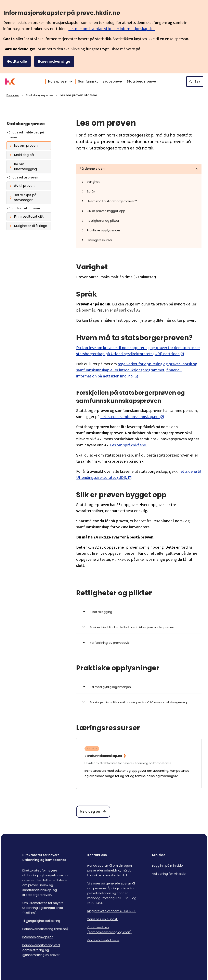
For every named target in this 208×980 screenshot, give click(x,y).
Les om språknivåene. (128, 445)
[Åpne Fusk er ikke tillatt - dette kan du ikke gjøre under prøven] (139, 627)
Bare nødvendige (54, 61)
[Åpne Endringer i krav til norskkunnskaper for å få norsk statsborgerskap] (139, 702)
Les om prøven (26, 146)
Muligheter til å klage (31, 226)
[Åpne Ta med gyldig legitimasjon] (139, 687)
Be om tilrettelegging (25, 167)
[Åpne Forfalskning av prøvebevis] (139, 643)
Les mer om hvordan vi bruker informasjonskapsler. (112, 28)
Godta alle (17, 61)
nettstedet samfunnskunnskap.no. (132, 416)
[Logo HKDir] (10, 82)
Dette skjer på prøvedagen (25, 197)
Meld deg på (24, 155)
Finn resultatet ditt (29, 217)
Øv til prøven (24, 186)
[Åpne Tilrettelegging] (139, 612)
